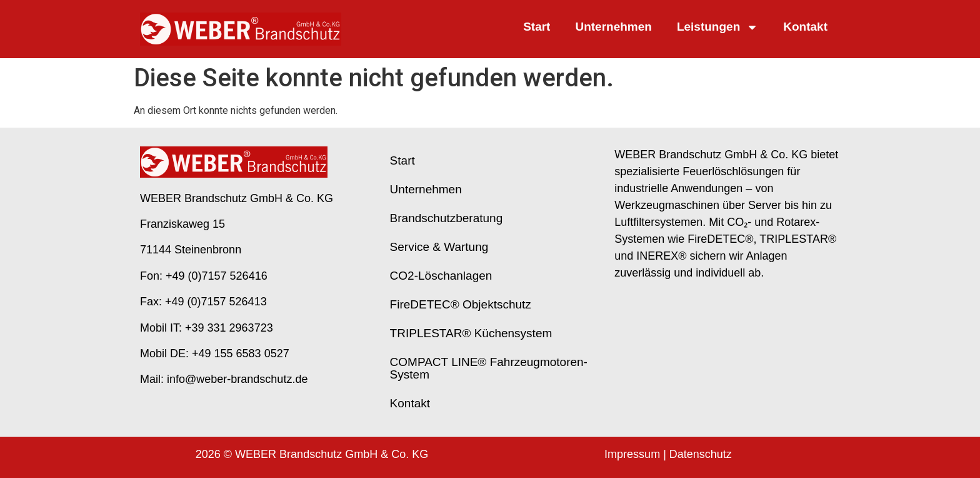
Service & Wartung (439, 247)
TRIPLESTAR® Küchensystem (471, 333)
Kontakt (805, 27)
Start (537, 27)
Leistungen (717, 27)
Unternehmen (613, 27)
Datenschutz (701, 454)
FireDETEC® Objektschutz (461, 304)
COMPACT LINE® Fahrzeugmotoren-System (489, 368)
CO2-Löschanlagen (441, 276)
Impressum (632, 454)
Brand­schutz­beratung (447, 218)
